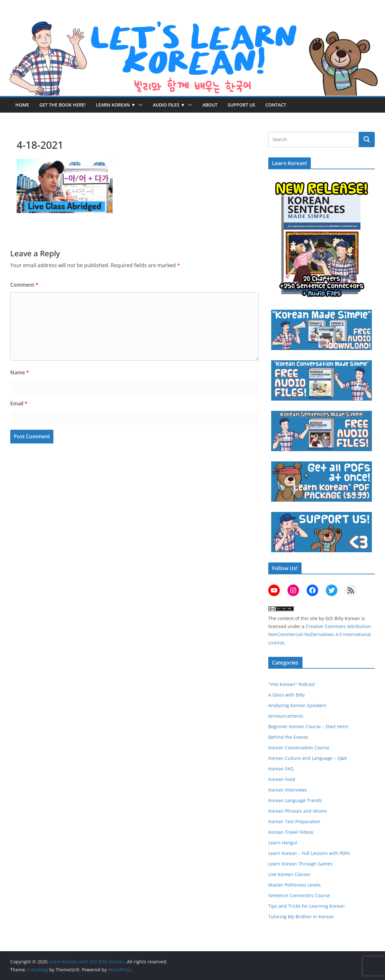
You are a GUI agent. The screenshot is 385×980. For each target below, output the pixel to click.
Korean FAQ (281, 769)
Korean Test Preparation (294, 821)
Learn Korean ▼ (116, 105)
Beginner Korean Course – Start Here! (308, 726)
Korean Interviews (288, 790)
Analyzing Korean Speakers (297, 705)
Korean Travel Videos (291, 832)
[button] (139, 105)
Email (19, 403)
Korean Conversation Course (299, 748)
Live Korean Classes (289, 874)
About (210, 105)
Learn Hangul (283, 843)
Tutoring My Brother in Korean (301, 916)
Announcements (286, 716)
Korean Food (282, 779)
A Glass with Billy (287, 695)
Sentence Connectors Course (299, 895)
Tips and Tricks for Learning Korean (306, 906)
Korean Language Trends (295, 800)
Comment (24, 285)
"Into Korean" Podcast (292, 684)
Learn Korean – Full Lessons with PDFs (309, 853)
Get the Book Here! (63, 105)
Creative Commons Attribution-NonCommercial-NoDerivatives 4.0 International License (320, 634)
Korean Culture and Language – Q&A (308, 758)
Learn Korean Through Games (300, 864)
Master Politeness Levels (295, 885)
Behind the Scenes (288, 737)
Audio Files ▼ (169, 105)
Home (22, 105)
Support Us (241, 105)
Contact (276, 105)
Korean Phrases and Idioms (298, 811)
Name (20, 372)
